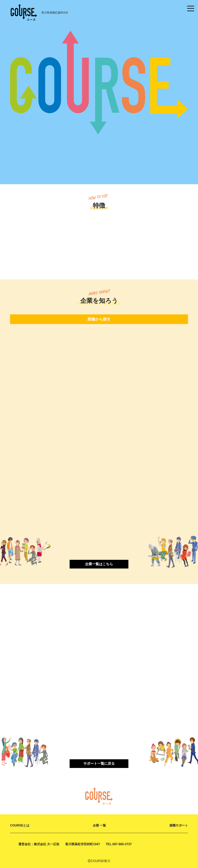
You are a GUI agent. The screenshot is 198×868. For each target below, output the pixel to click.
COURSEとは (20, 825)
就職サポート (179, 825)
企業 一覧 (99, 825)
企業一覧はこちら (99, 563)
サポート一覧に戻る (99, 763)
